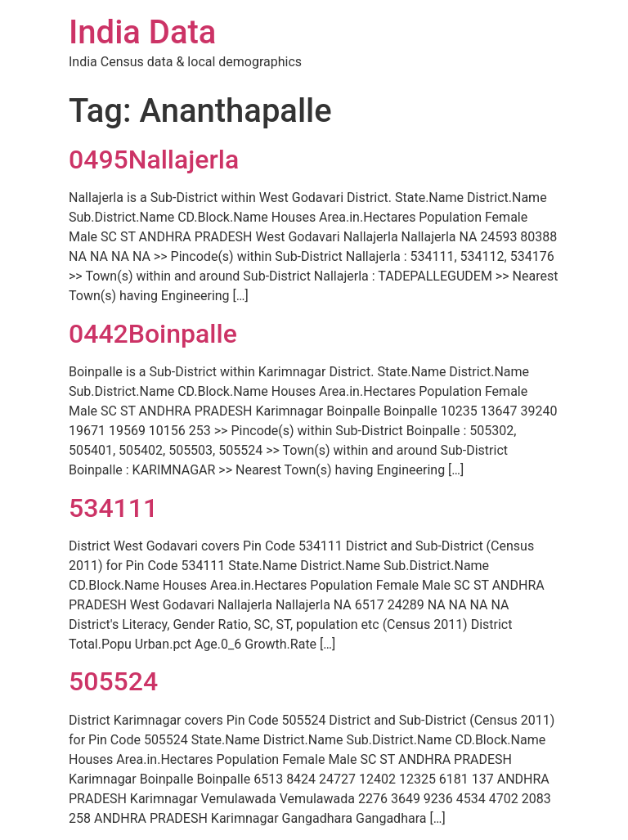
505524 (113, 681)
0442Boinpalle (153, 334)
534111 (113, 508)
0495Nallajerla (154, 159)
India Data (142, 32)
